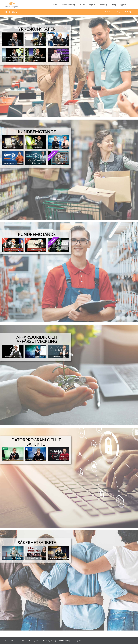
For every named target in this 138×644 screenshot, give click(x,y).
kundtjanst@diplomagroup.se (80, 641)
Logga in (123, 5)
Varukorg (104, 5)
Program (92, 5)
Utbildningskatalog (68, 5)
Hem (55, 5)
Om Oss (82, 5)
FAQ (114, 5)
